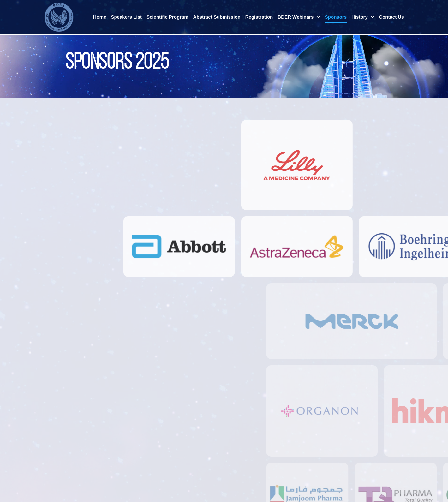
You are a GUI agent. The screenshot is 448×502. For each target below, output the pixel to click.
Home (100, 17)
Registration (259, 17)
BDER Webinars (299, 17)
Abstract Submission (217, 17)
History (363, 17)
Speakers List (126, 17)
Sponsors (336, 17)
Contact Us (391, 17)
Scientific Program (167, 17)
